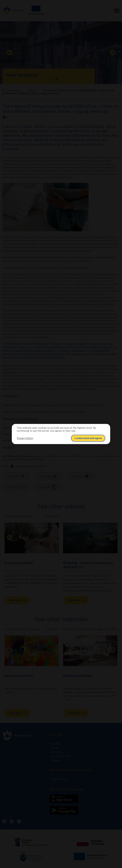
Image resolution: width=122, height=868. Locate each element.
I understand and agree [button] (88, 438)
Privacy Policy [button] (25, 438)
